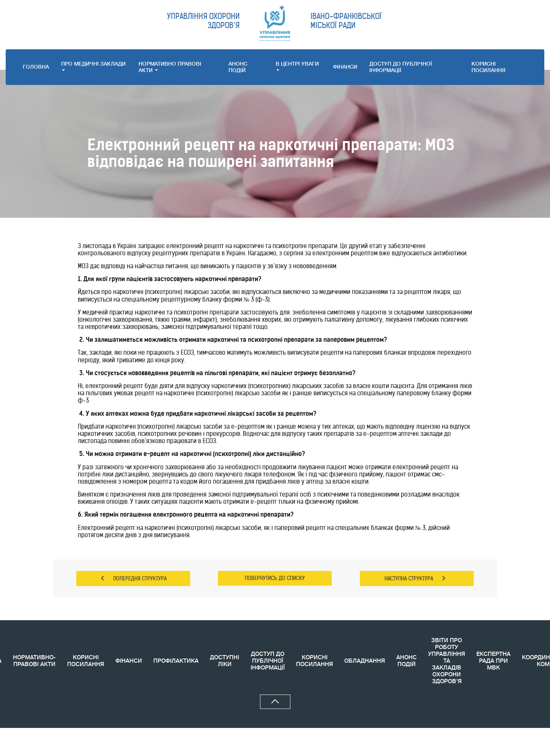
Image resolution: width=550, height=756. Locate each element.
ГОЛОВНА (36, 67)
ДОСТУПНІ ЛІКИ (225, 661)
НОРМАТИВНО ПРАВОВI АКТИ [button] (170, 67)
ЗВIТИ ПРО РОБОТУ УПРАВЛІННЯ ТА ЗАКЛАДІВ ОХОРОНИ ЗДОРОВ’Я (447, 661)
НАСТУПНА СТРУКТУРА (415, 578)
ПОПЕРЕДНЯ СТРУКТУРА (133, 578)
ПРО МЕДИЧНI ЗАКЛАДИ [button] (93, 66)
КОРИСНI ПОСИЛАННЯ (489, 67)
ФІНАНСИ (345, 67)
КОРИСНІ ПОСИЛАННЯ (86, 661)
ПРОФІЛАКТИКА (176, 661)
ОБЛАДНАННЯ (365, 661)
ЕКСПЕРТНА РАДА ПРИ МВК (493, 661)
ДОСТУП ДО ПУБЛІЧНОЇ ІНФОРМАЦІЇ (401, 67)
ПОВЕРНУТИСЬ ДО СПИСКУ (275, 578)
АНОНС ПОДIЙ (238, 67)
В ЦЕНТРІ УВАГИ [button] (297, 66)
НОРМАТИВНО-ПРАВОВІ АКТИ (34, 661)
